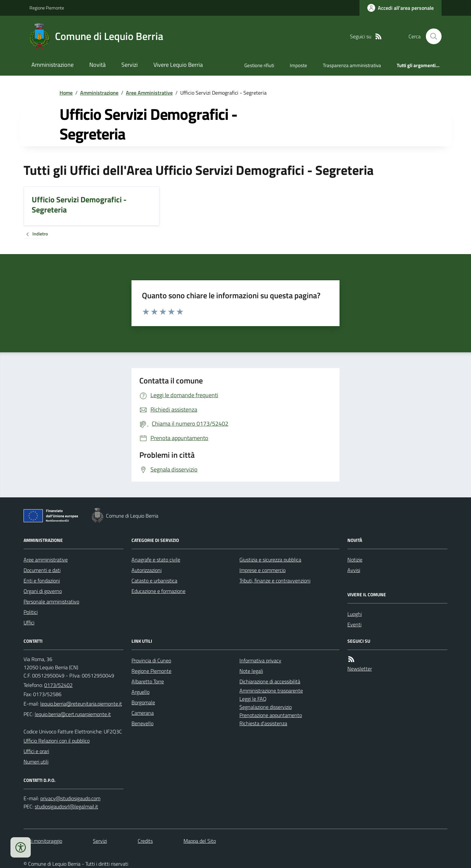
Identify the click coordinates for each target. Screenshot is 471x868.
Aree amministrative (46, 560)
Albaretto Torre (148, 681)
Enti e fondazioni (42, 581)
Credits (145, 841)
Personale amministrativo (51, 601)
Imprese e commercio (262, 570)
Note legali (251, 671)
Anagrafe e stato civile (156, 560)
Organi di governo (43, 591)
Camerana (143, 713)
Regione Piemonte (47, 8)
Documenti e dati (42, 570)
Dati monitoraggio (43, 841)
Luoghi (355, 614)
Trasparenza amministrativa (352, 65)
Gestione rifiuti (259, 65)
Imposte (298, 65)
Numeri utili (36, 762)
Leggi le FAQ (253, 699)
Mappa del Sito (200, 841)
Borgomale (143, 702)
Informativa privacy (260, 660)
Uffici (29, 622)
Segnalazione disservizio (266, 707)
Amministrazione (52, 65)
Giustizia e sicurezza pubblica (270, 560)
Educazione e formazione (158, 591)
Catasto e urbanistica (154, 581)
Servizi (130, 65)
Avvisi (354, 570)
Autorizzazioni (147, 570)
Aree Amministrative (149, 93)
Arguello (140, 692)
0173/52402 (58, 685)
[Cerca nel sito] (431, 36)
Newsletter (360, 669)
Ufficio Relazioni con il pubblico (57, 741)
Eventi (354, 624)
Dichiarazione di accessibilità (270, 681)
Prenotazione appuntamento (271, 715)
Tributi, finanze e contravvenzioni (275, 581)
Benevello (142, 723)
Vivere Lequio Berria (178, 65)
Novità (97, 65)
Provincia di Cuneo (151, 660)
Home (66, 93)
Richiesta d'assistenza (263, 723)
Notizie (355, 560)
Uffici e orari (36, 751)
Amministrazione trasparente (271, 691)
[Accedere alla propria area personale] (401, 8)
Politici (31, 612)
